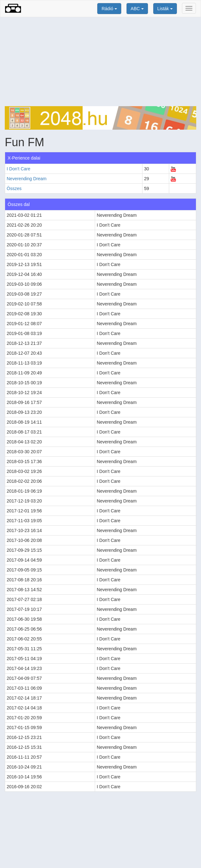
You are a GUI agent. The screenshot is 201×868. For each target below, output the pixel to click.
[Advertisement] (100, 62)
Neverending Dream (27, 179)
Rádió (109, 9)
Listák (165, 9)
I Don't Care (18, 169)
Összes (14, 188)
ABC (137, 9)
